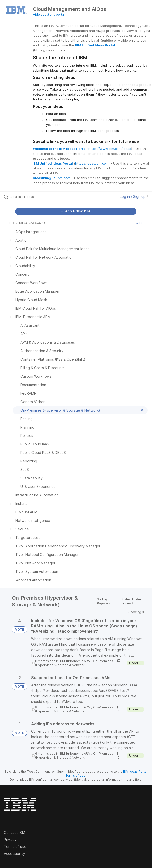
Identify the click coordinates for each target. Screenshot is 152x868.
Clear (140, 223)
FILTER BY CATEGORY (27, 223)
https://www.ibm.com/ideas (110, 149)
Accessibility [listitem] (15, 853)
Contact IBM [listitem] (15, 832)
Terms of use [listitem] (15, 846)
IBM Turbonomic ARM (75, 661)
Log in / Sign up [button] (134, 197)
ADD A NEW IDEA (76, 211)
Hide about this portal (49, 15)
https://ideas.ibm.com (92, 163)
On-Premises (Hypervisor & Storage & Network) (74, 663)
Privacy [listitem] (10, 839)
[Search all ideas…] (39, 197)
